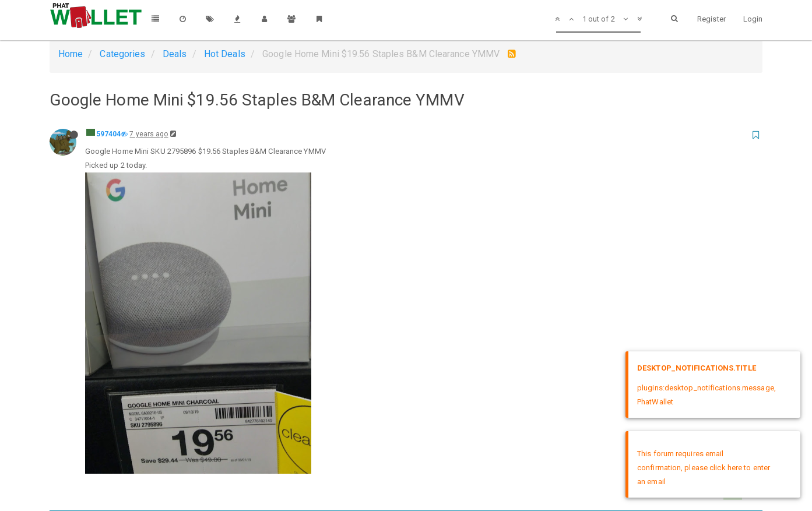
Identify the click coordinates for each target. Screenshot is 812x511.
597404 (109, 134)
